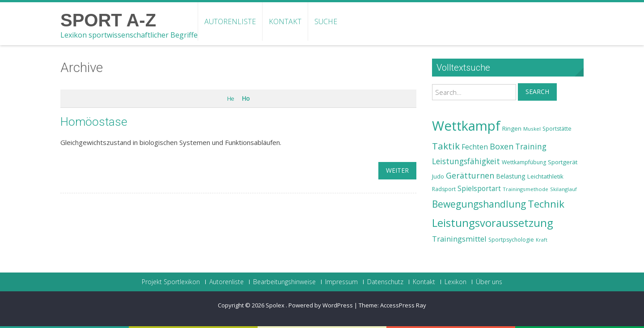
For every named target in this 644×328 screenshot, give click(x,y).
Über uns (489, 282)
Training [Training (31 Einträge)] (531, 146)
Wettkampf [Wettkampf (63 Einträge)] (466, 126)
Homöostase (94, 122)
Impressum (341, 282)
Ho (246, 98)
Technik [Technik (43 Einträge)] (546, 204)
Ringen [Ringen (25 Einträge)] (512, 128)
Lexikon (455, 282)
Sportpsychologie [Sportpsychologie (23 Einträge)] (511, 240)
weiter (397, 170)
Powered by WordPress (321, 305)
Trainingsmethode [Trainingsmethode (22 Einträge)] (525, 189)
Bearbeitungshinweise (284, 282)
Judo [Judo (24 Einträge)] (438, 176)
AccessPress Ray (403, 305)
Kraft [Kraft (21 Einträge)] (542, 240)
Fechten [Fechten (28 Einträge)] (475, 147)
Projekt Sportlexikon (171, 282)
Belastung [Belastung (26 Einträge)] (511, 176)
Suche (326, 21)
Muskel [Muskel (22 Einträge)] (532, 129)
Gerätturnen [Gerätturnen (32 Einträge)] (470, 175)
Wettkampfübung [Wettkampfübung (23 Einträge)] (524, 162)
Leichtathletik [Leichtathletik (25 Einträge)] (545, 176)
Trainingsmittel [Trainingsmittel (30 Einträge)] (459, 239)
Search (537, 92)
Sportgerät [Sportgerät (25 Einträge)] (563, 162)
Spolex (276, 305)
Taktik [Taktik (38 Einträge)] (446, 146)
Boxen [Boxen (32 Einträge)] (502, 146)
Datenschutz (385, 282)
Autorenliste (230, 21)
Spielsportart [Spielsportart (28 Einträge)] (479, 189)
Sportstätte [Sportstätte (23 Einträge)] (557, 129)
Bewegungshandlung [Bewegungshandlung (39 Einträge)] (479, 204)
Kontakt (285, 21)
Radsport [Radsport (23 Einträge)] (444, 189)
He (231, 98)
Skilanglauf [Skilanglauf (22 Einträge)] (563, 189)
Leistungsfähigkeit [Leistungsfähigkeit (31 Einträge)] (466, 161)
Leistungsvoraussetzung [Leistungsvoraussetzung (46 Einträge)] (493, 223)
